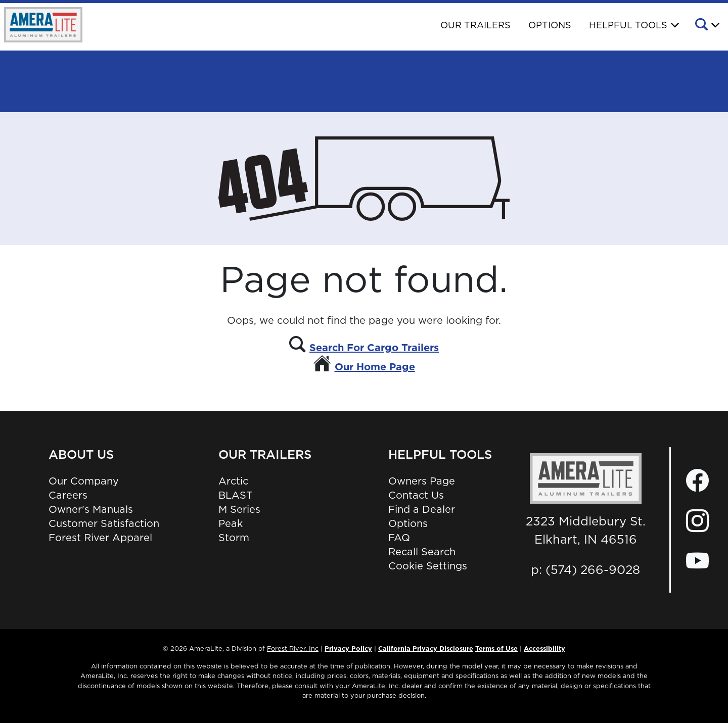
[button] (707, 26)
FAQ (399, 538)
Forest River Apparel (100, 538)
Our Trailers (475, 25)
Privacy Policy (348, 648)
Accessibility (544, 648)
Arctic (233, 481)
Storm (234, 538)
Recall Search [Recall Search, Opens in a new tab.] (422, 552)
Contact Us (416, 495)
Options (550, 25)
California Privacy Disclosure (426, 648)
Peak (231, 523)
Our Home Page (375, 367)
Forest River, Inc (293, 648)
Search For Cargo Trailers (374, 348)
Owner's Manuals (91, 509)
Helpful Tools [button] (628, 25)
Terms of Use (496, 648)
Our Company (84, 481)
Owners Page (422, 481)
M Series (239, 509)
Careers (68, 495)
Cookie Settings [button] (428, 566)
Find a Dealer (422, 509)
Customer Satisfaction (104, 523)
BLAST (236, 495)
